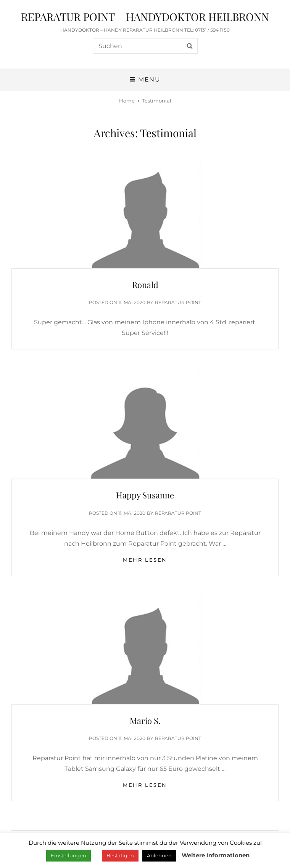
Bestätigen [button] (120, 855)
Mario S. (145, 721)
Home (127, 101)
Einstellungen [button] (68, 855)
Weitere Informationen (216, 855)
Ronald (145, 285)
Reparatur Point (178, 302)
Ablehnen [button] (159, 855)
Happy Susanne (145, 495)
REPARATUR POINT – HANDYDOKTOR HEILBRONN (145, 17)
